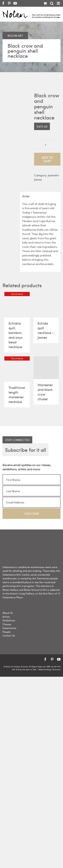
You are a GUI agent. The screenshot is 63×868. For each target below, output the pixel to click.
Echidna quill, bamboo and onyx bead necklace (16, 335)
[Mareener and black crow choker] (46, 368)
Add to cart (47, 159)
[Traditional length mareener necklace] (17, 369)
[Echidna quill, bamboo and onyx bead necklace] (17, 305)
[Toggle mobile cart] (45, 3)
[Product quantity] (46, 145)
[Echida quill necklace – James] (46, 305)
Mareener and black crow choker (45, 392)
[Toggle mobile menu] (59, 3)
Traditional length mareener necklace (17, 394)
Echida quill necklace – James (46, 330)
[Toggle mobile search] (52, 3)
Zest (35, 669)
